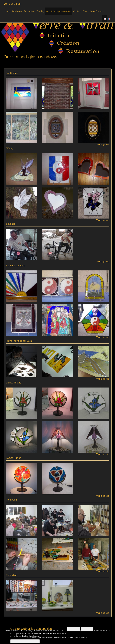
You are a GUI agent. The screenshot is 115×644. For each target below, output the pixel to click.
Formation (11, 500)
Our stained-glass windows (59, 11)
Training (40, 11)
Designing (17, 11)
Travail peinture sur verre (19, 341)
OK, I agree (74, 630)
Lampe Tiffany (13, 383)
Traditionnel (12, 73)
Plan (85, 11)
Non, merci (87, 630)
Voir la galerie (103, 145)
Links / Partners (96, 11)
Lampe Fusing (14, 458)
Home (7, 11)
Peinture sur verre (15, 266)
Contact (77, 11)
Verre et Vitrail (12, 4)
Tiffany (10, 149)
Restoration (29, 11)
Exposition (12, 575)
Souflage (11, 224)
